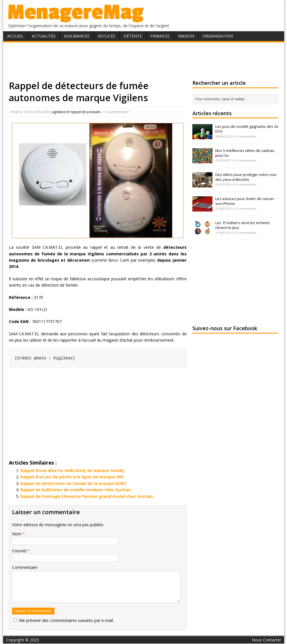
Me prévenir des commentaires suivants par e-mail (66, 620)
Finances (160, 36)
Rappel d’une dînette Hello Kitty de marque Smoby (72, 470)
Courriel (20, 551)
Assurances (77, 36)
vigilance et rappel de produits (76, 112)
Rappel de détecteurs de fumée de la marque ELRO (73, 483)
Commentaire (25, 567)
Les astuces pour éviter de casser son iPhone (245, 201)
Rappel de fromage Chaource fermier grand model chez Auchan (87, 496)
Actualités (44, 36)
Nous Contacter (266, 640)
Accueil (15, 36)
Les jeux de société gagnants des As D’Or (247, 129)
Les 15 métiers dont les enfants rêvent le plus (243, 225)
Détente (133, 36)
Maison (186, 36)
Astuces (107, 36)
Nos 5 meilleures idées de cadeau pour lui (245, 153)
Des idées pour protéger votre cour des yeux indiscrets (246, 177)
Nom (17, 534)
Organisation (218, 36)
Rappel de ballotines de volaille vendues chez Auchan (76, 490)
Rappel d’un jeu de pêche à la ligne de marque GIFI (72, 477)
